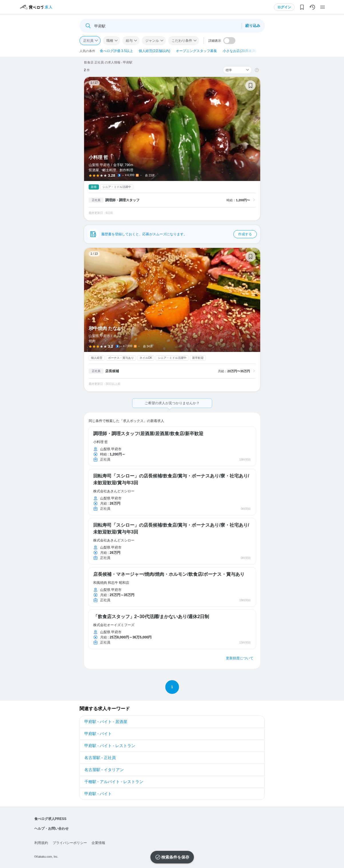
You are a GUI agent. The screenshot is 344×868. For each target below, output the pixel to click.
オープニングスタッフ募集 (196, 51)
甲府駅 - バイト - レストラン (110, 746)
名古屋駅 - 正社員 (100, 758)
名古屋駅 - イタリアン (104, 770)
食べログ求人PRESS (50, 819)
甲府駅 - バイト (98, 734)
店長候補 (112, 371)
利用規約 (41, 843)
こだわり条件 (182, 41)
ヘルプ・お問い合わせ (51, 829)
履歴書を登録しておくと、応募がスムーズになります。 (179, 234)
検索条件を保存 (175, 857)
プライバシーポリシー (70, 843)
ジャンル (152, 41)
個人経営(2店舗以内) (155, 51)
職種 (110, 41)
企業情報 (98, 843)
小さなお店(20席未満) (239, 51)
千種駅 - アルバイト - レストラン (114, 782)
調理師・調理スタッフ (122, 200)
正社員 (88, 41)
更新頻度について (240, 658)
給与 (129, 41)
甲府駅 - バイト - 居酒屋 (106, 722)
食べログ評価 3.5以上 (116, 51)
